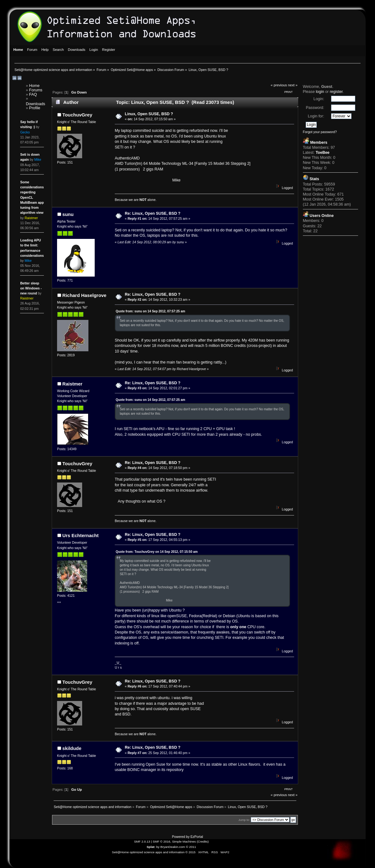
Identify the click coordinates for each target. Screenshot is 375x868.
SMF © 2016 (161, 841)
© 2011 (191, 847)
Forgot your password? (320, 132)
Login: (319, 99)
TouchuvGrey (77, 115)
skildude (72, 748)
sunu (68, 214)
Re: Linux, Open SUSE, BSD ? (153, 213)
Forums (36, 90)
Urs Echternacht (81, 535)
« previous (279, 85)
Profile (35, 108)
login (320, 92)
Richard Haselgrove (85, 295)
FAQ (33, 94)
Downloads (35, 104)
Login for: (316, 116)
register (336, 92)
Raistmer (72, 384)
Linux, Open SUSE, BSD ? (149, 114)
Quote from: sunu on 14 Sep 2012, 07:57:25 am (151, 311)
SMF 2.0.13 (142, 841)
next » (293, 85)
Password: (315, 108)
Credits (203, 841)
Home (34, 86)
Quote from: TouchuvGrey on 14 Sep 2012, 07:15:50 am (157, 552)
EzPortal (197, 837)
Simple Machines (184, 841)
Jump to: (244, 820)
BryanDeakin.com (173, 847)
